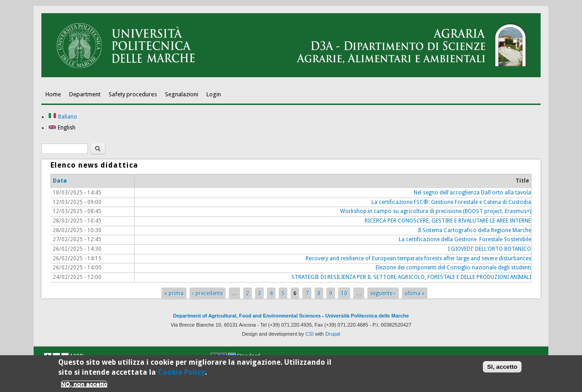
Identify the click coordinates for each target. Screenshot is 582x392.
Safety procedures (133, 94)
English (62, 128)
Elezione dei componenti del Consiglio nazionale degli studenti (453, 268)
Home (53, 94)
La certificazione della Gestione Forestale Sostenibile (465, 239)
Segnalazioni (182, 94)
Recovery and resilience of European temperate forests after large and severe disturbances (418, 258)
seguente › (383, 293)
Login (214, 94)
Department (85, 94)
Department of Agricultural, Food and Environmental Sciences (247, 316)
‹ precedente (208, 293)
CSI (310, 334)
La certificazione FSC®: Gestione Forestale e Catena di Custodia (451, 202)
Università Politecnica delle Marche (367, 316)
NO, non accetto (84, 385)
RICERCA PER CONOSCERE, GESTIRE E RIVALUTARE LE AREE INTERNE (448, 221)
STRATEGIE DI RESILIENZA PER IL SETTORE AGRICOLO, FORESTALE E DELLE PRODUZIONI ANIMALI (411, 277)
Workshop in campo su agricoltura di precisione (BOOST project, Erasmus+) (436, 211)
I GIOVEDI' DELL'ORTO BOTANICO (489, 249)
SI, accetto (502, 368)
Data (60, 181)
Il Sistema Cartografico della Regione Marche (474, 230)
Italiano (63, 117)
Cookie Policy (181, 374)
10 (344, 293)
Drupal (333, 334)
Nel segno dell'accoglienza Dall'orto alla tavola (472, 193)
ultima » (415, 293)
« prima (174, 293)
